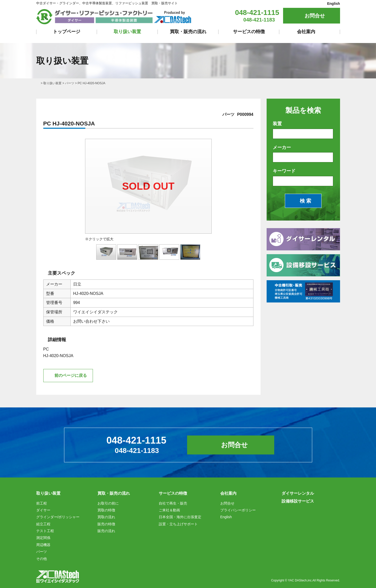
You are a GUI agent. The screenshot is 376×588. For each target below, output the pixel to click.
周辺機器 (43, 545)
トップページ (67, 32)
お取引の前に (108, 503)
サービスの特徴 (249, 32)
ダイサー (43, 510)
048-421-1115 (257, 13)
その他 (42, 559)
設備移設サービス (298, 501)
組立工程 (43, 524)
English (334, 4)
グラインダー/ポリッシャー (58, 517)
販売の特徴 (106, 524)
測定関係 (43, 538)
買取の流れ (106, 517)
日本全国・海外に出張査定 (180, 517)
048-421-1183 (259, 20)
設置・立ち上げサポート (178, 524)
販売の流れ (106, 531)
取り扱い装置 (127, 32)
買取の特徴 (106, 510)
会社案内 (306, 32)
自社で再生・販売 (173, 503)
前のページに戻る (71, 375)
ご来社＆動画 (169, 510)
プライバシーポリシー (238, 510)
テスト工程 (45, 531)
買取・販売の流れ (188, 32)
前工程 (42, 503)
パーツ (70, 83)
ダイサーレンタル (298, 493)
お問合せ (315, 16)
